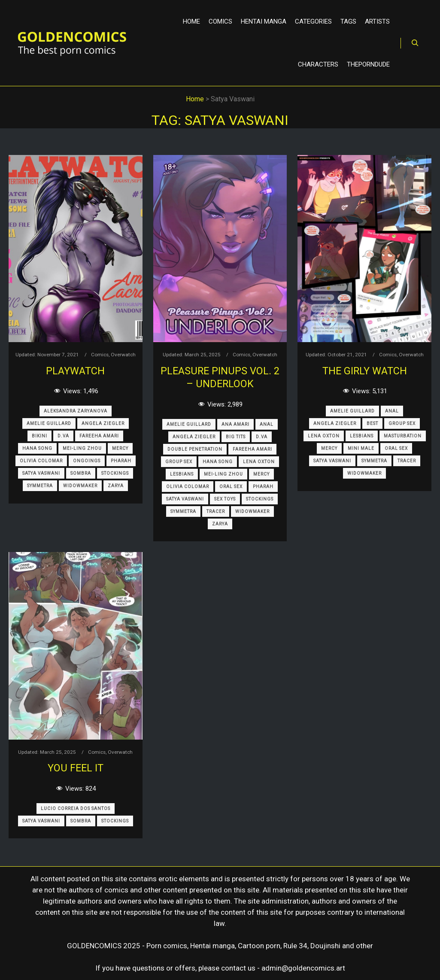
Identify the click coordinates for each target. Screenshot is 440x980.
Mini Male (361, 448)
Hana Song (37, 448)
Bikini (39, 436)
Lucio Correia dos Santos (76, 809)
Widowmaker (80, 486)
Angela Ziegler (103, 423)
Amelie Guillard (49, 423)
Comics (100, 355)
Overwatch (123, 355)
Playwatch (75, 371)
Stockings (115, 473)
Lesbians (182, 474)
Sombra (81, 473)
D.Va (63, 436)
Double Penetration (195, 449)
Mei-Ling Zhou (82, 448)
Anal (267, 424)
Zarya (116, 486)
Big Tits (236, 437)
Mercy (120, 448)
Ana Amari (235, 424)
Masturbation (403, 436)
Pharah (121, 461)
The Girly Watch (365, 371)
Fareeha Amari (99, 436)
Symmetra (40, 486)
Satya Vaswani (41, 473)
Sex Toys (225, 499)
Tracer (216, 511)
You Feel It (76, 768)
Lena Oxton (259, 462)
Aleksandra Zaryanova (76, 411)
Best (372, 423)
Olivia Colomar (41, 461)
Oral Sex (231, 487)
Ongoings (87, 461)
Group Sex (179, 462)
